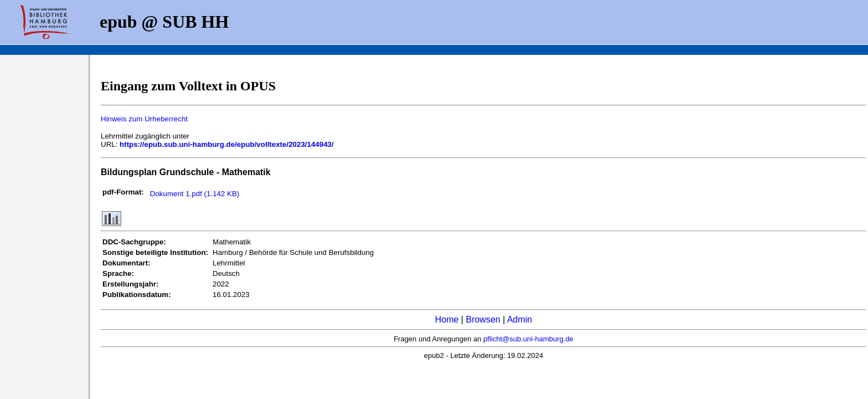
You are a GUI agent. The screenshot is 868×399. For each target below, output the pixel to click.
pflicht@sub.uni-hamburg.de (528, 339)
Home (447, 319)
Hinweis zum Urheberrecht (144, 119)
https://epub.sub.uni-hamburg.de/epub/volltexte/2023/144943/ (227, 144)
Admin (520, 319)
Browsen (483, 319)
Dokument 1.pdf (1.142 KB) (195, 194)
